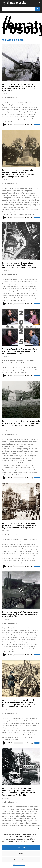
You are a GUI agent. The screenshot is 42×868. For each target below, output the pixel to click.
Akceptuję (21, 848)
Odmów (21, 854)
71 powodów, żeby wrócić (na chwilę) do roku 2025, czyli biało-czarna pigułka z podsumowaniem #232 (19, 351)
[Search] (37, 9)
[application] (21, 125)
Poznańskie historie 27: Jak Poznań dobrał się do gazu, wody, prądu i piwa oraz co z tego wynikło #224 (20, 614)
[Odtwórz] (5, 125)
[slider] (18, 125)
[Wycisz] (32, 125)
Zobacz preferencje (21, 860)
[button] (39, 829)
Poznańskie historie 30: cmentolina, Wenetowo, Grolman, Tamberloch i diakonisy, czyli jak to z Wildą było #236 (19, 265)
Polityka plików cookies (19, 865)
